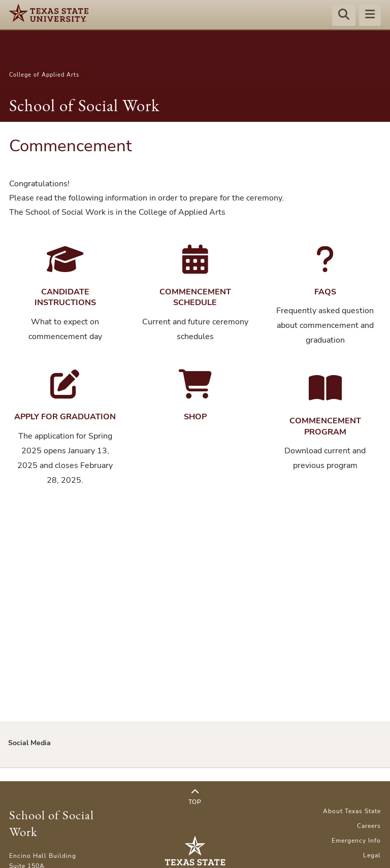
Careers (369, 826)
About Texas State (352, 811)
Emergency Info (356, 841)
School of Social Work (84, 105)
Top (195, 797)
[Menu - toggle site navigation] (370, 16)
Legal (372, 855)
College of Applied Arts (44, 75)
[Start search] (344, 16)
